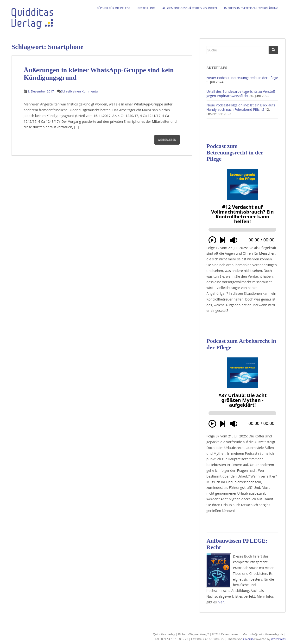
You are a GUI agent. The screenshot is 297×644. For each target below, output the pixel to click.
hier (221, 602)
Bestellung (146, 8)
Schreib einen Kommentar (80, 91)
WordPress (278, 639)
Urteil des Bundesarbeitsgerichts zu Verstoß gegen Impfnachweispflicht (241, 94)
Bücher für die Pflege (114, 8)
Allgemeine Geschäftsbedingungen (190, 8)
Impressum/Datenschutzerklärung (251, 8)
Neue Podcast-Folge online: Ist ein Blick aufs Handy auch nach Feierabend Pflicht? (241, 107)
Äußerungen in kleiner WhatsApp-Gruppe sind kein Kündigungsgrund (99, 74)
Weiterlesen (167, 140)
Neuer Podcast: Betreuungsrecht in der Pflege (242, 78)
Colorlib (248, 639)
